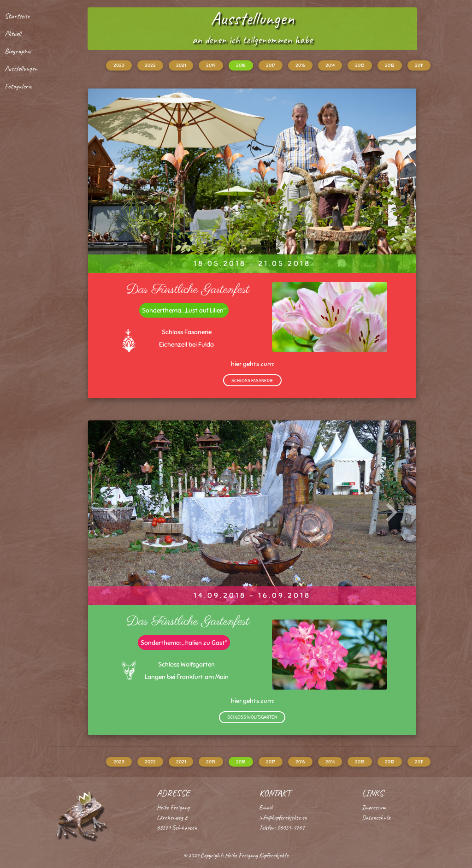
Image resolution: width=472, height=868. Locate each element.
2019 (211, 65)
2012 (390, 65)
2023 (119, 65)
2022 (150, 65)
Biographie (16, 50)
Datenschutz (376, 817)
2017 (271, 65)
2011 (419, 65)
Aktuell (11, 32)
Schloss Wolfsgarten (252, 717)
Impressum (374, 807)
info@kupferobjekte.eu (283, 817)
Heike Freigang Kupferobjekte (257, 855)
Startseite (15, 15)
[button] (113, 181)
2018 (241, 65)
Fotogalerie (16, 85)
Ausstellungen (19, 68)
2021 (181, 65)
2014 (330, 65)
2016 (300, 65)
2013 (360, 65)
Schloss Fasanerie (252, 381)
